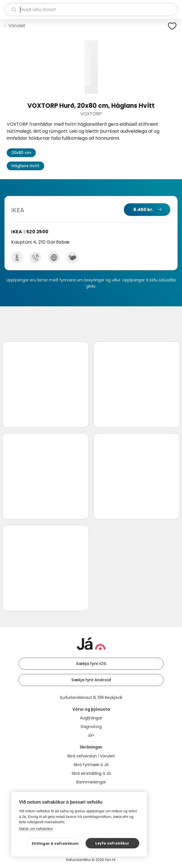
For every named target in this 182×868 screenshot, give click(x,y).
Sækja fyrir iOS (91, 664)
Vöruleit (17, 26)
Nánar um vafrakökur (36, 829)
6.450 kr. (143, 210)
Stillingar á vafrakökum (55, 844)
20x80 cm (21, 153)
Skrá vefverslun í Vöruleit (91, 756)
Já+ (91, 735)
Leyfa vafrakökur (112, 843)
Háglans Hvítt (25, 166)
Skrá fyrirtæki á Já (91, 765)
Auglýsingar (91, 718)
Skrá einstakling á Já (91, 773)
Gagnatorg (91, 727)
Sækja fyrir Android (91, 680)
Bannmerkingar (91, 782)
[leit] (91, 10)
